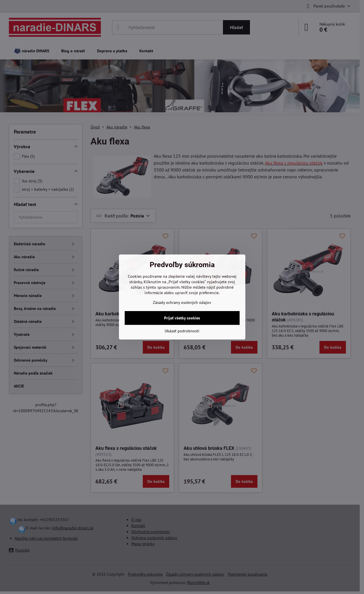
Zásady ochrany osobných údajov (182, 302)
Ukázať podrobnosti (182, 331)
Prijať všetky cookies (182, 318)
